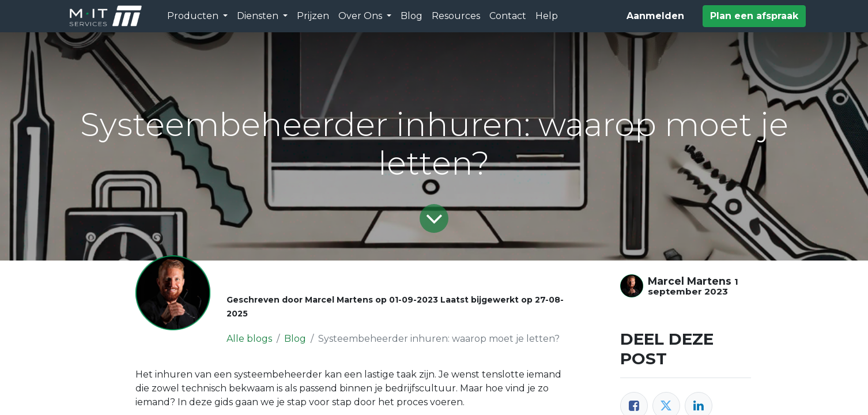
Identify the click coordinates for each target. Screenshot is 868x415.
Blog (295, 339)
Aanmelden (655, 16)
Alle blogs (249, 339)
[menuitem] (313, 16)
